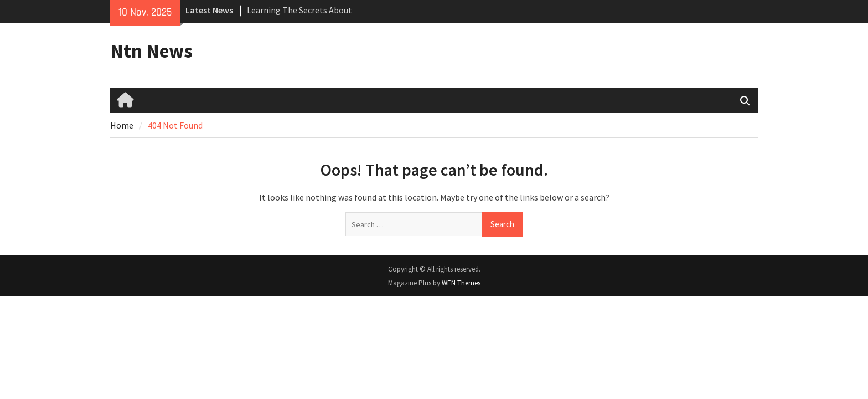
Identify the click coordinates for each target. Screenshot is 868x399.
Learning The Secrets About (299, 10)
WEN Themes (461, 283)
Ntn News (151, 51)
